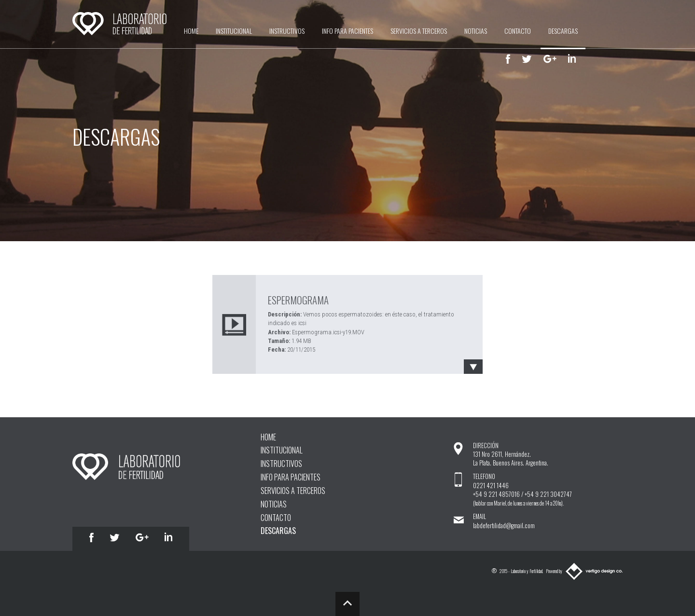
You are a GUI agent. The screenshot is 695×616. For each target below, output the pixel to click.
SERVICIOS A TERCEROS (419, 31)
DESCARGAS (563, 31)
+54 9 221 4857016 (496, 494)
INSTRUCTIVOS (287, 31)
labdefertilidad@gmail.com (504, 526)
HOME (191, 31)
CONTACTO (518, 31)
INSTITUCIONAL (234, 31)
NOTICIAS (476, 31)
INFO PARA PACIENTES (347, 31)
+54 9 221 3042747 (548, 494)
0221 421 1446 (491, 486)
